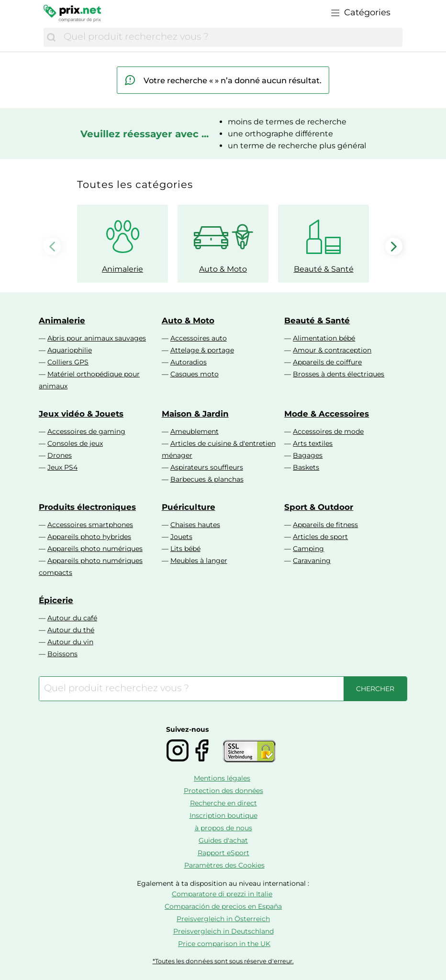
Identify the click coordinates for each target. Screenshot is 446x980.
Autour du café (72, 618)
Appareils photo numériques (95, 549)
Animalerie (62, 320)
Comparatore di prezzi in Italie (222, 894)
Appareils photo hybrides (89, 537)
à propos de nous (223, 828)
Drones (60, 455)
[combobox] (231, 37)
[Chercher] (51, 37)
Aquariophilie (70, 350)
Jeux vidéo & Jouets (81, 414)
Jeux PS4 (62, 467)
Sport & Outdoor (319, 507)
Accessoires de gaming (86, 431)
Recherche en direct (223, 803)
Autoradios (189, 362)
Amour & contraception (332, 350)
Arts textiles (313, 443)
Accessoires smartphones (90, 525)
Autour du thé (71, 630)
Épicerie (56, 600)
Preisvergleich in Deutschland (223, 931)
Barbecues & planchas (207, 479)
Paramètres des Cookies (224, 865)
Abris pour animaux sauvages (97, 338)
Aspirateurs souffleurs (207, 467)
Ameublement (195, 431)
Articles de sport (320, 537)
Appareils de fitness (325, 525)
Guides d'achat (223, 840)
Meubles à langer (199, 561)
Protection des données (223, 791)
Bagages (308, 455)
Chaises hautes (195, 525)
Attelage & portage (202, 350)
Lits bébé (185, 549)
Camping (308, 549)
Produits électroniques (87, 507)
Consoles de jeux (75, 443)
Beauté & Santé (317, 320)
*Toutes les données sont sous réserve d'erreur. (223, 961)
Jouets (181, 537)
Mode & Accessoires (327, 414)
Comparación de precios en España (223, 906)
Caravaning (312, 561)
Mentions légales (222, 778)
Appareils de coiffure (327, 362)
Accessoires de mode (328, 431)
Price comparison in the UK (224, 944)
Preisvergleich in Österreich (223, 919)
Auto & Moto (188, 320)
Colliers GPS (68, 362)
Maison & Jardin (195, 414)
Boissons (62, 654)
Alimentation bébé (324, 338)
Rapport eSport (223, 853)
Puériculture (189, 507)
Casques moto (195, 374)
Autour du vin (70, 642)
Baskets (306, 467)
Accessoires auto (199, 338)
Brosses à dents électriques (339, 374)
